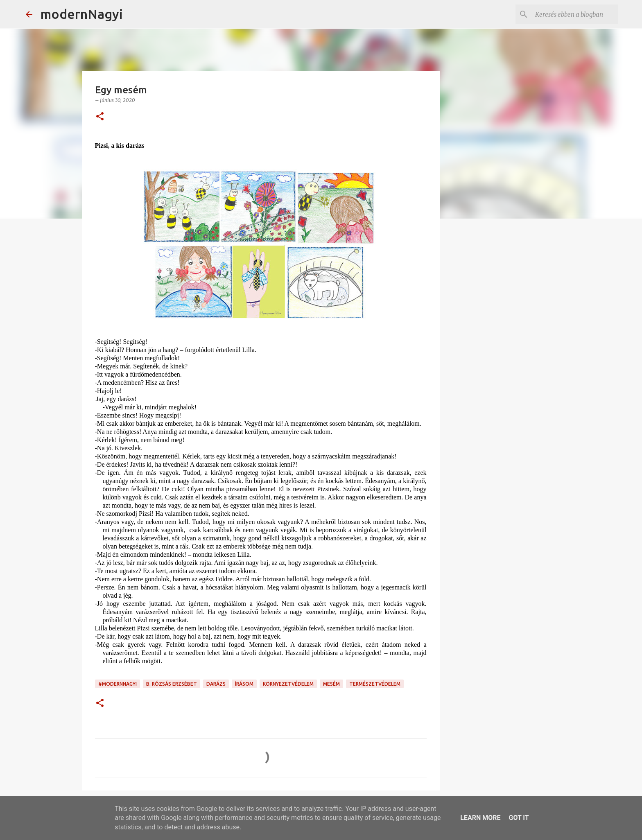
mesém (331, 684)
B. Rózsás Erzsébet (172, 684)
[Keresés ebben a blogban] (575, 14)
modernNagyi (82, 14)
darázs (216, 684)
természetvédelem (375, 684)
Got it (519, 818)
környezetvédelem (288, 684)
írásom (244, 684)
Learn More (480, 818)
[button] (100, 117)
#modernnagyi (118, 684)
